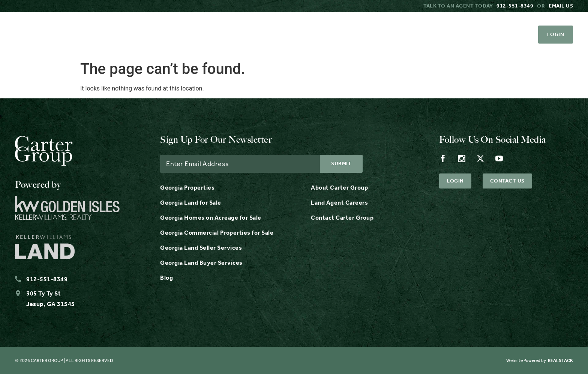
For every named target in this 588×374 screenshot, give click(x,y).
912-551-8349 (515, 6)
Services (172, 35)
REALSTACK (560, 360)
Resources (235, 35)
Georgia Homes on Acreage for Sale (211, 218)
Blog (166, 278)
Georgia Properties (187, 188)
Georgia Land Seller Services (201, 248)
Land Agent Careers (339, 203)
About (287, 35)
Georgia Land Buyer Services (201, 263)
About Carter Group (339, 188)
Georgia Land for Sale (191, 203)
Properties (110, 35)
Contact (378, 35)
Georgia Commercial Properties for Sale (217, 233)
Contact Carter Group (342, 218)
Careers (330, 35)
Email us (561, 6)
